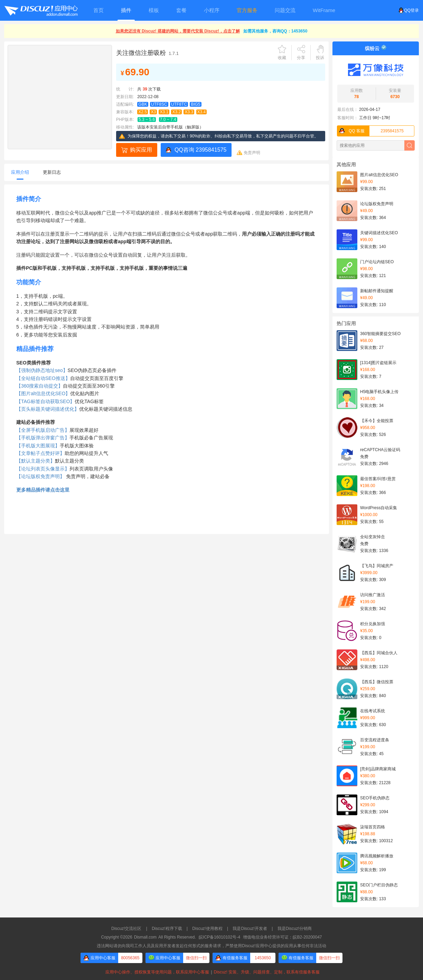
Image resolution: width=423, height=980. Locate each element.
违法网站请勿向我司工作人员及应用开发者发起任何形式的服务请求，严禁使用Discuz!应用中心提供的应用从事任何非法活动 (211, 946)
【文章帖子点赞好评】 (40, 453)
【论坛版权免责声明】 (40, 476)
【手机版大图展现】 (38, 446)
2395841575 (370, 131)
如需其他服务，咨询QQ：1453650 (275, 31)
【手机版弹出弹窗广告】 (43, 438)
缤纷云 (372, 48)
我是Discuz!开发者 (250, 929)
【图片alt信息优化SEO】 (43, 393)
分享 (301, 58)
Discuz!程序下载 (167, 929)
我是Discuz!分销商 (295, 929)
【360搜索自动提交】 (40, 386)
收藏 (282, 58)
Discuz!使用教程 (207, 929)
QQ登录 (409, 10)
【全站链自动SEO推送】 (43, 378)
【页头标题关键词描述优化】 (48, 409)
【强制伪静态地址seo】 (42, 370)
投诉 (320, 58)
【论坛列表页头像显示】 (43, 469)
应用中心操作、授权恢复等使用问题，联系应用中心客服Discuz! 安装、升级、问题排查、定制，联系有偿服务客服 (211, 972)
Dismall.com (145, 937)
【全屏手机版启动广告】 (43, 430)
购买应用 (141, 150)
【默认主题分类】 (36, 461)
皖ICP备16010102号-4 (219, 937)
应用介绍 (20, 172)
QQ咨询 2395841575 (200, 150)
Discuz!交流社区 (126, 929)
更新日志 (52, 172)
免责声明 (252, 153)
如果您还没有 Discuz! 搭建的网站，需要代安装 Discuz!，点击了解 (178, 31)
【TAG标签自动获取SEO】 (45, 401)
